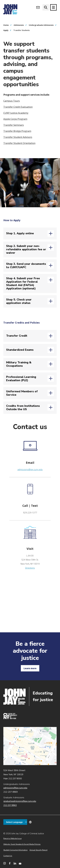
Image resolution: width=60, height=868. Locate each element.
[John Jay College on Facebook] (10, 863)
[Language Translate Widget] (15, 822)
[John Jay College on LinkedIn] (15, 863)
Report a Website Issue (12, 838)
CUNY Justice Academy (16, 113)
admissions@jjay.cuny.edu (30, 469)
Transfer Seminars (14, 125)
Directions (30, 568)
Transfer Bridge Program (17, 131)
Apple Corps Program (15, 119)
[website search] (46, 7)
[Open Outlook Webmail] (38, 7)
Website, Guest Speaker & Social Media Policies (22, 844)
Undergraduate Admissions (41, 25)
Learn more (30, 668)
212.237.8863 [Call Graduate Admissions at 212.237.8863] (10, 805)
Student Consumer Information (15, 850)
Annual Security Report (38, 850)
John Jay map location (30, 746)
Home (6, 25)
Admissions (19, 25)
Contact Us (8, 856)
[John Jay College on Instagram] (5, 863)
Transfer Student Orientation (19, 143)
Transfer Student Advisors (18, 137)
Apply (6, 30)
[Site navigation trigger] (53, 7)
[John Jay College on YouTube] (20, 863)
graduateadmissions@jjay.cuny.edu (20, 801)
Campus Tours (12, 101)
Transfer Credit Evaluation (18, 107)
